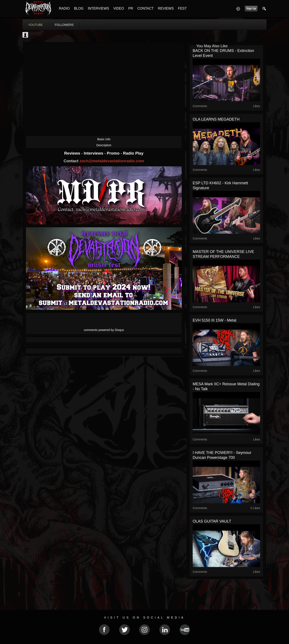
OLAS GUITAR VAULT (212, 521)
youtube (36, 25)
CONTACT (145, 8)
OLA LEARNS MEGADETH (216, 119)
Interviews (94, 153)
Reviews (73, 153)
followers (64, 25)
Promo (114, 153)
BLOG (79, 8)
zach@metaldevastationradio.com (112, 161)
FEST (182, 8)
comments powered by (104, 330)
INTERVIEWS (98, 8)
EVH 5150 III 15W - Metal (215, 320)
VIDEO (119, 8)
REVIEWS (166, 8)
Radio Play (133, 153)
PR (131, 8)
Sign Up (251, 9)
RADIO (64, 8)
